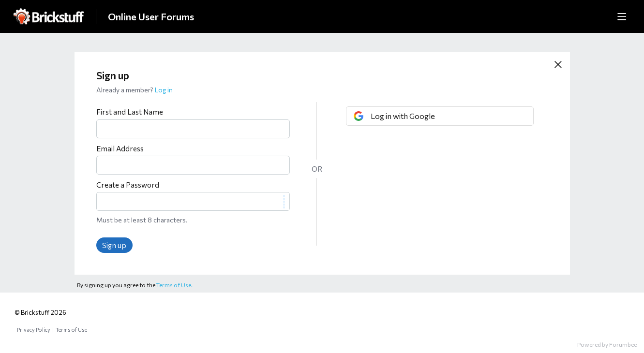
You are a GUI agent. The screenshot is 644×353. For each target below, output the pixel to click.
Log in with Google (403, 116)
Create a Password (128, 185)
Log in (164, 90)
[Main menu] (622, 16)
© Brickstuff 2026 (40, 312)
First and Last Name (130, 112)
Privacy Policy (34, 330)
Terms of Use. (174, 285)
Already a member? (135, 90)
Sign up (114, 245)
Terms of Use (71, 330)
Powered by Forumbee (607, 344)
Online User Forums (151, 16)
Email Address (120, 148)
